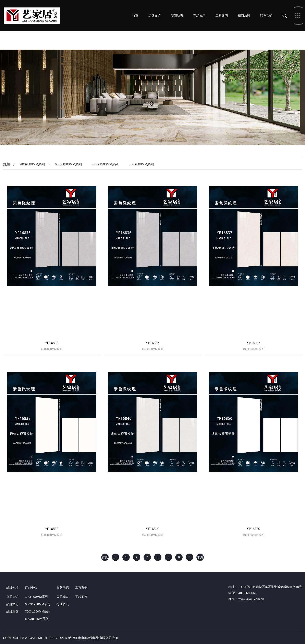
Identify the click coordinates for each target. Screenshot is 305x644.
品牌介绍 (155, 16)
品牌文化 (12, 604)
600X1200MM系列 (68, 164)
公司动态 (63, 597)
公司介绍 (12, 597)
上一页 (115, 558)
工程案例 (222, 16)
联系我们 (266, 16)
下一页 (190, 558)
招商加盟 (244, 16)
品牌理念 (12, 611)
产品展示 (199, 16)
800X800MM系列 (141, 164)
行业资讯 (63, 604)
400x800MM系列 (33, 164)
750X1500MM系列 (105, 164)
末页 (200, 557)
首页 (32, 16)
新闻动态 (177, 16)
